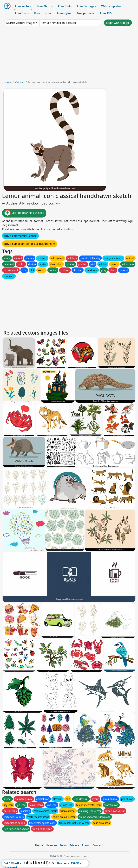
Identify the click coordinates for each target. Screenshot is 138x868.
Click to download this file (24, 213)
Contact (98, 845)
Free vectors (23, 6)
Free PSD (106, 13)
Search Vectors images (21, 23)
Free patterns (86, 13)
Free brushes (43, 13)
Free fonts (65, 6)
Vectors (20, 82)
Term (63, 845)
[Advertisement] (69, 54)
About (86, 845)
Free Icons (22, 13)
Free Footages (86, 6)
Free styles (64, 13)
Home (7, 82)
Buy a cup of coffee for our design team (30, 244)
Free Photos (45, 6)
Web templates (111, 6)
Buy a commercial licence (20, 236)
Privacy (74, 845)
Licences (51, 845)
